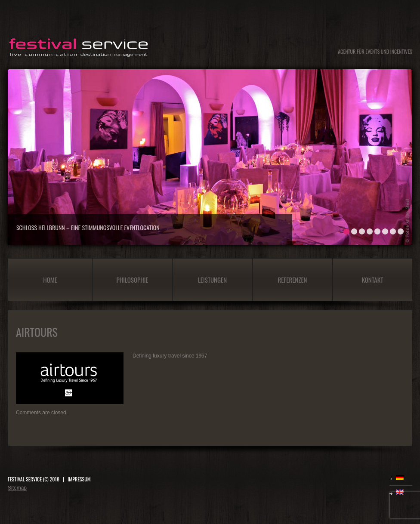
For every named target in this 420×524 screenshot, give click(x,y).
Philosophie (133, 280)
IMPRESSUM (79, 479)
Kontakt (373, 280)
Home (50, 280)
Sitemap (17, 488)
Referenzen (293, 280)
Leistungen (212, 280)
